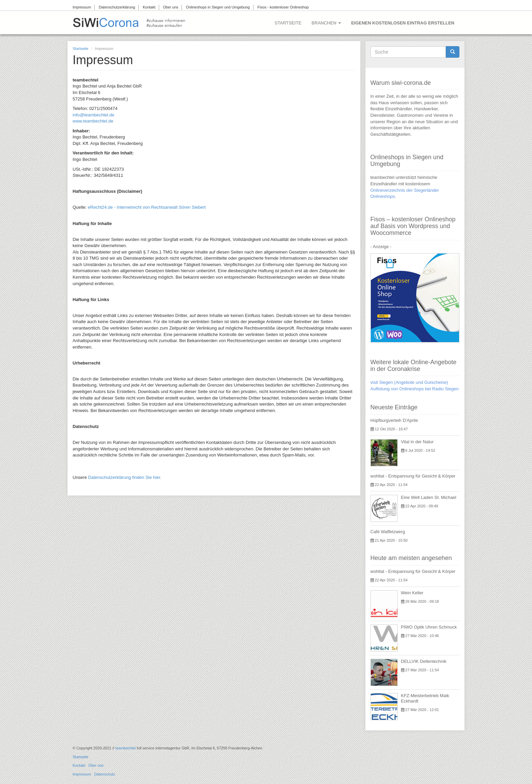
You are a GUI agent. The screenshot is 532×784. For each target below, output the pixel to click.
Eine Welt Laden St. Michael (429, 497)
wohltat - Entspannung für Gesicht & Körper (413, 476)
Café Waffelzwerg (388, 532)
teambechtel (126, 748)
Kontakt (149, 7)
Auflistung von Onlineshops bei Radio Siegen (415, 389)
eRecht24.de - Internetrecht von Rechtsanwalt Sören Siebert (147, 207)
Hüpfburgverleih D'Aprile (394, 420)
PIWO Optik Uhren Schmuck (429, 627)
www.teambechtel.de (93, 121)
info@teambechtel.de (93, 115)
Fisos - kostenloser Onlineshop (283, 7)
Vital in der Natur (417, 442)
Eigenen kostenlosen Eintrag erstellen (403, 23)
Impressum (82, 7)
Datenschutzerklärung (117, 7)
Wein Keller (412, 593)
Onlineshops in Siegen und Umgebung (218, 7)
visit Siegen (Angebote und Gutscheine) (409, 382)
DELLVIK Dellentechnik (424, 661)
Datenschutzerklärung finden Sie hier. (125, 477)
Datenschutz (105, 774)
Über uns (171, 7)
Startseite (288, 23)
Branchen (326, 23)
